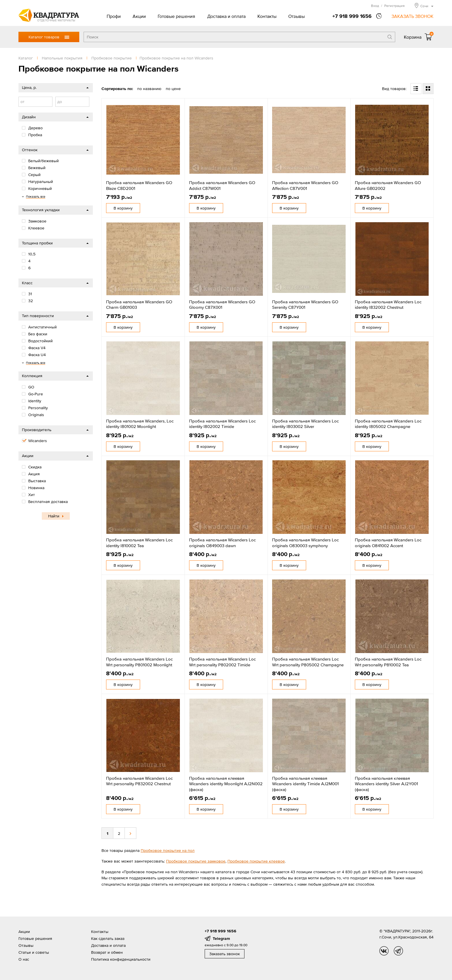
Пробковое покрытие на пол (168, 850)
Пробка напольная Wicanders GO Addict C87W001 (222, 185)
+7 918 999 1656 (352, 16)
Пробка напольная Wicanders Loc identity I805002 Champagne (388, 424)
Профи (114, 16)
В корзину (123, 208)
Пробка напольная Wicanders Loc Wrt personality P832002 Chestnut (139, 781)
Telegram (221, 938)
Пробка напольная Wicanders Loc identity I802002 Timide (222, 424)
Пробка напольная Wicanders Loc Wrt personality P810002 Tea (388, 662)
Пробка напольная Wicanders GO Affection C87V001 (305, 185)
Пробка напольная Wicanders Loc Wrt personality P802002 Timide (222, 662)
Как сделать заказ (108, 938)
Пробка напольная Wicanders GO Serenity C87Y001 (305, 305)
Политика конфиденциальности (121, 959)
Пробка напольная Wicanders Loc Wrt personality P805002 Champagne (308, 662)
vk (384, 951)
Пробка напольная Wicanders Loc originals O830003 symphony (305, 543)
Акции (139, 16)
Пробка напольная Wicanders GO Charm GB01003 (139, 305)
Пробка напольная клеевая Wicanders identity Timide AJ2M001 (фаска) (305, 784)
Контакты (267, 16)
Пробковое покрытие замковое (196, 861)
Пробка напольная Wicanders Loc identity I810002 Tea (139, 543)
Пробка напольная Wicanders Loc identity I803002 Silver (305, 424)
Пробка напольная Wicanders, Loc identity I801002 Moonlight (140, 424)
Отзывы (296, 16)
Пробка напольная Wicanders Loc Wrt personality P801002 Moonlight (139, 662)
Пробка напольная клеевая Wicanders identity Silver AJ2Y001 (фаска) (386, 784)
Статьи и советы (34, 952)
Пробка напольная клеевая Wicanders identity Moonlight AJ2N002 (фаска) (226, 784)
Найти (54, 516)
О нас (24, 959)
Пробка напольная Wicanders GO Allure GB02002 (388, 185)
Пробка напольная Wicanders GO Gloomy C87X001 (222, 305)
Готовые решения (176, 16)
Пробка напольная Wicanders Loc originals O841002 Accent (388, 543)
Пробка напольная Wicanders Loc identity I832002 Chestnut (388, 305)
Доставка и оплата (226, 16)
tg (398, 951)
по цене (173, 89)
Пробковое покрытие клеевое (256, 861)
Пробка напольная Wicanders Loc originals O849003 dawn (222, 543)
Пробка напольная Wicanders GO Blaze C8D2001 (139, 185)
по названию (149, 89)
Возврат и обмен (107, 952)
